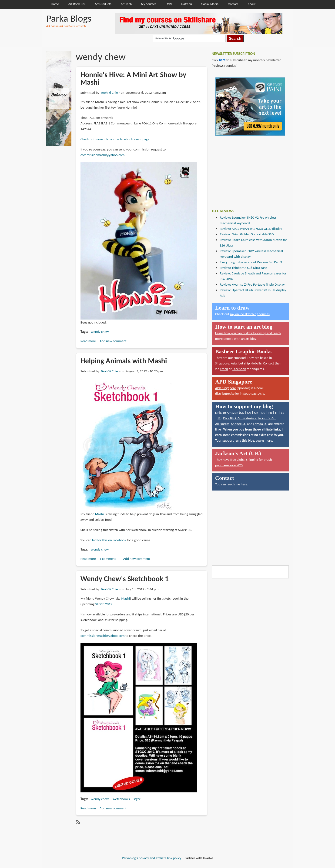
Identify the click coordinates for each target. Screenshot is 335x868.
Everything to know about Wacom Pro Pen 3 (251, 262)
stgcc (137, 799)
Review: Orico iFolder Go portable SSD (247, 234)
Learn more (264, 441)
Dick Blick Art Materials (240, 418)
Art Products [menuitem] (103, 4)
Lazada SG (260, 424)
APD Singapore (226, 388)
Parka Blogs (69, 18)
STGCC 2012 (104, 604)
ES (282, 413)
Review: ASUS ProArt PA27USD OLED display (251, 229)
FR (270, 413)
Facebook (239, 369)
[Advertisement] (247, 169)
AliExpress (222, 424)
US (242, 413)
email (224, 369)
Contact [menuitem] (233, 4)
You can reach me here (231, 484)
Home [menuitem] (55, 4)
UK (256, 413)
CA (249, 413)
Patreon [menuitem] (187, 4)
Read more (88, 341)
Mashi (99, 514)
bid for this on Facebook (109, 540)
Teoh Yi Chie (109, 93)
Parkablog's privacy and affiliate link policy (152, 858)
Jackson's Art (267, 418)
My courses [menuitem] (149, 4)
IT (276, 413)
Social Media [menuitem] (210, 4)
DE (263, 413)
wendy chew (100, 332)
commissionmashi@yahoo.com (103, 155)
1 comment (108, 559)
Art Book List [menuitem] (77, 4)
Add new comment (113, 341)
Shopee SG (239, 424)
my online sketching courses (250, 314)
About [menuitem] (251, 4)
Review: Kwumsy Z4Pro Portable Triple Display (252, 284)
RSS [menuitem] (169, 4)
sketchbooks (121, 799)
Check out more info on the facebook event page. (115, 139)
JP (219, 418)
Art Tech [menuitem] (126, 4)
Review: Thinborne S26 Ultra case (243, 268)
